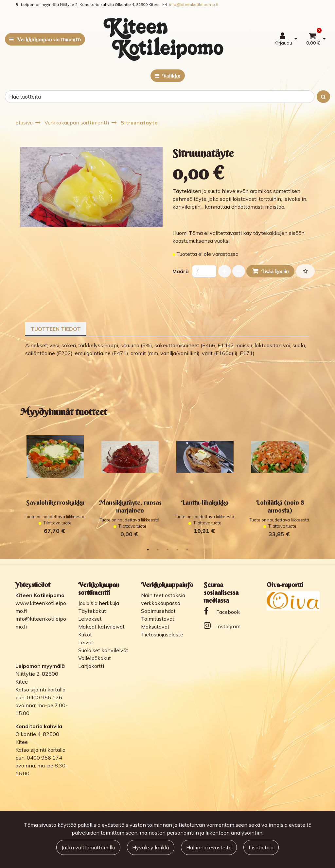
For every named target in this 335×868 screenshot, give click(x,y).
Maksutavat (155, 627)
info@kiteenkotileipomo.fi (194, 4)
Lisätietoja (261, 847)
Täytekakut (92, 611)
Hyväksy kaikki (151, 847)
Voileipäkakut (95, 658)
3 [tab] (167, 550)
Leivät (86, 642)
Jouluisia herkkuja (99, 603)
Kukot (85, 634)
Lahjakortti (91, 666)
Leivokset (90, 619)
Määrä (181, 271)
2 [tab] (158, 550)
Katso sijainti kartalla (40, 689)
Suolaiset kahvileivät (103, 650)
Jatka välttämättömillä (88, 847)
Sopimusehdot (158, 611)
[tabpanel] (55, 482)
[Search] (160, 97)
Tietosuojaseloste (162, 634)
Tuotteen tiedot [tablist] (56, 329)
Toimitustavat (158, 619)
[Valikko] (168, 76)
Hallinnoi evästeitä (209, 847)
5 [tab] (187, 550)
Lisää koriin (271, 271)
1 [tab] (148, 550)
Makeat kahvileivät (101, 627)
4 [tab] (177, 550)
